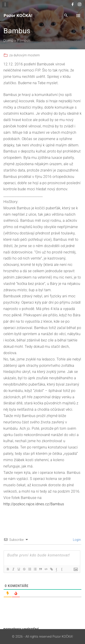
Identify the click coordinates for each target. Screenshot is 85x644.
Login (76, 540)
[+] (62, 570)
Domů (8, 41)
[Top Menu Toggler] (78, 16)
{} (57, 570)
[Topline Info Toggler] (5, 5)
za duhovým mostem (25, 55)
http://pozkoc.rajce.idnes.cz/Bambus (34, 504)
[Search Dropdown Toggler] (66, 16)
